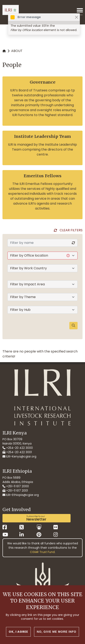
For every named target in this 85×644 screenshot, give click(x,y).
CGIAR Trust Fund (42, 552)
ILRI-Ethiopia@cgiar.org (21, 495)
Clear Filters (71, 230)
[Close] (76, 17)
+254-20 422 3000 (18, 448)
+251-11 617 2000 (16, 486)
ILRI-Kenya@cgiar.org (19, 456)
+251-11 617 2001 (15, 491)
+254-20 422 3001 (17, 452)
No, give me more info (56, 632)
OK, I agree (18, 632)
